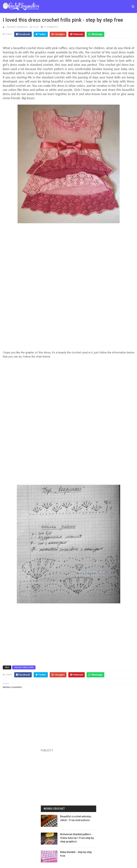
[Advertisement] (68, 263)
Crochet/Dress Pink (24, 667)
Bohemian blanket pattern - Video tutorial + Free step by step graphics (77, 838)
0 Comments (51, 27)
